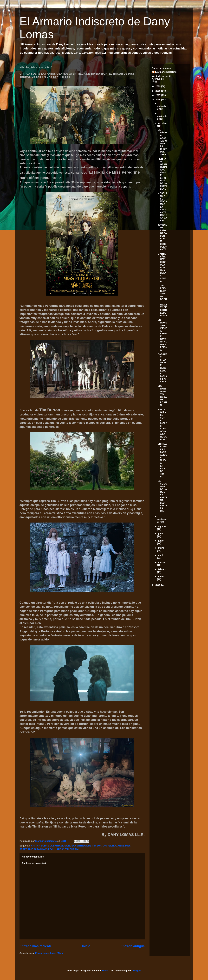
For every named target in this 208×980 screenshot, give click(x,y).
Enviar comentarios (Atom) (50, 953)
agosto (162, 526)
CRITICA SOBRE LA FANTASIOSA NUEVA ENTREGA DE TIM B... (162, 460)
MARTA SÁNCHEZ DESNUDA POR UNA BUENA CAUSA (162, 268)
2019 (158, 86)
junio (161, 541)
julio (160, 534)
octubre (162, 123)
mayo (161, 548)
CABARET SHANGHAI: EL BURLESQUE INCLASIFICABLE (162, 368)
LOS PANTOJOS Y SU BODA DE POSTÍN (162, 396)
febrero (162, 569)
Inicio (86, 946)
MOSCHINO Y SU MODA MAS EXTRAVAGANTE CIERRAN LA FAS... (162, 207)
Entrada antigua (133, 946)
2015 (158, 585)
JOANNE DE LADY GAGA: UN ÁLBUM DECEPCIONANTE (162, 237)
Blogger (137, 971)
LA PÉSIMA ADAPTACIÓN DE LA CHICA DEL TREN (162, 142)
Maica (105, 971)
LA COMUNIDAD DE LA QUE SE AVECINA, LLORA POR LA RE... (162, 496)
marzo (161, 562)
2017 (158, 95)
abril (161, 555)
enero (161, 577)
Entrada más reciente (36, 946)
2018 (158, 91)
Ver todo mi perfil (161, 76)
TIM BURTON (72, 849)
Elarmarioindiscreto (166, 72)
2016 (158, 100)
